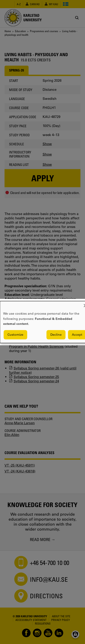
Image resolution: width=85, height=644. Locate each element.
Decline (56, 335)
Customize (15, 335)
